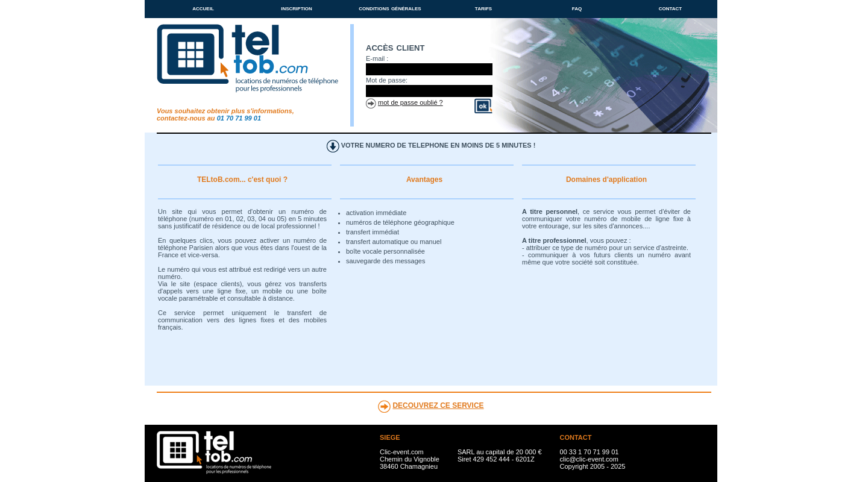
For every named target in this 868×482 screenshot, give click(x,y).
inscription (297, 8)
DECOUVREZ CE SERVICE (438, 405)
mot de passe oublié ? (410, 102)
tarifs (483, 8)
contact (671, 8)
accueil (203, 8)
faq (577, 8)
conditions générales (390, 8)
